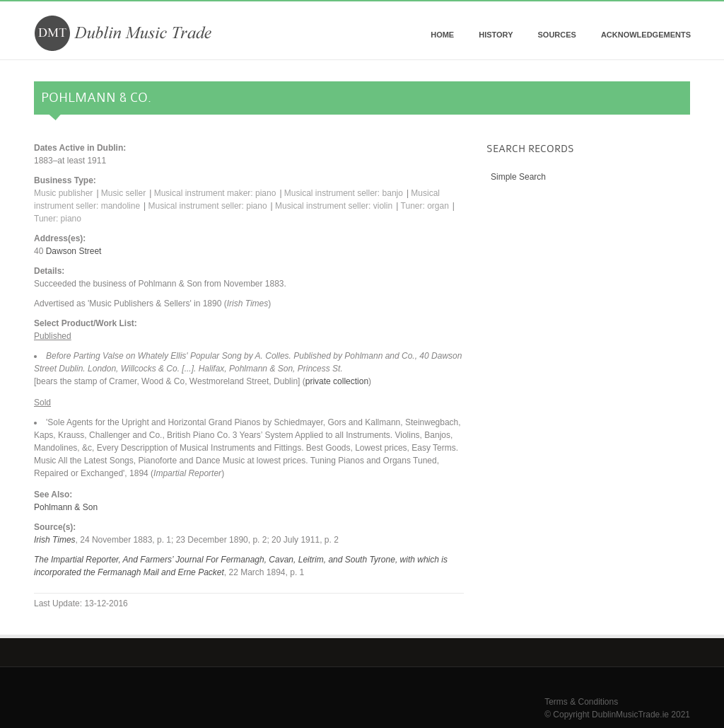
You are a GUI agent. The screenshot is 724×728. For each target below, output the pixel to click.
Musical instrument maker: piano (215, 193)
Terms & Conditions (581, 702)
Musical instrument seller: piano (208, 206)
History (496, 35)
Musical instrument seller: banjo (344, 193)
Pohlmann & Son (66, 507)
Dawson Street (74, 251)
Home (442, 35)
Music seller (123, 193)
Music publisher (63, 193)
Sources (556, 35)
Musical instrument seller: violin (334, 206)
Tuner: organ (425, 206)
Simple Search (518, 177)
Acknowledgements (646, 35)
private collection (337, 381)
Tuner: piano (58, 219)
